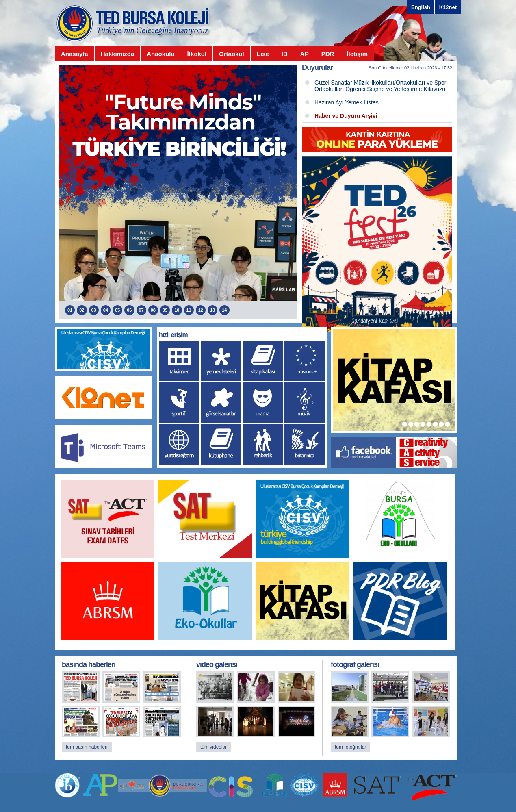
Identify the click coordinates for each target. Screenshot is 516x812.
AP (305, 54)
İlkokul (197, 54)
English (421, 7)
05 (117, 310)
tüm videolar (214, 747)
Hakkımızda (118, 54)
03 (94, 310)
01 (70, 310)
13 (212, 310)
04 (106, 310)
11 (189, 310)
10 (177, 310)
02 (82, 310)
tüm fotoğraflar (350, 747)
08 (153, 310)
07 (141, 310)
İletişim (357, 54)
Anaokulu (160, 54)
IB (285, 54)
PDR (328, 54)
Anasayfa (75, 54)
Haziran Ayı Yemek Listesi (347, 102)
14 (224, 310)
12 (201, 310)
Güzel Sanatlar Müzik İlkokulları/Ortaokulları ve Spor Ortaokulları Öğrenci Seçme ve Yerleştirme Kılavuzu (380, 86)
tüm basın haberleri (87, 747)
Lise (263, 54)
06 (129, 310)
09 (165, 310)
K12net (448, 7)
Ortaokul (232, 54)
